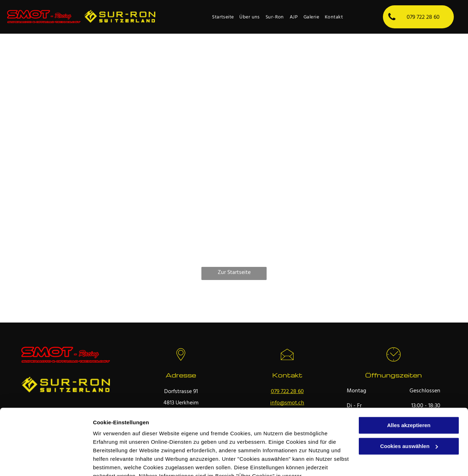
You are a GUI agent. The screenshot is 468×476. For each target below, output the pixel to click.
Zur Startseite (234, 273)
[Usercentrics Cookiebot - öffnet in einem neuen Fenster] (46, 462)
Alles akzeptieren (409, 383)
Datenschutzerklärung (123, 443)
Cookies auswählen (118, 462)
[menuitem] (223, 17)
